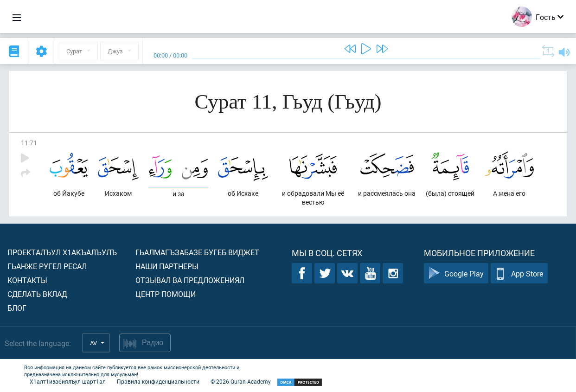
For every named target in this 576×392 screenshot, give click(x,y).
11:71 (29, 143)
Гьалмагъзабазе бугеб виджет (197, 252)
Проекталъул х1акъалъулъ (62, 252)
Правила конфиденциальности (158, 381)
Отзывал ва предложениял (190, 280)
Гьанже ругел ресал (47, 266)
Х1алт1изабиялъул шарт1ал (68, 381)
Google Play (456, 273)
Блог (17, 308)
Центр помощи (166, 294)
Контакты (27, 280)
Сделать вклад (37, 294)
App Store (519, 273)
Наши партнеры (167, 266)
